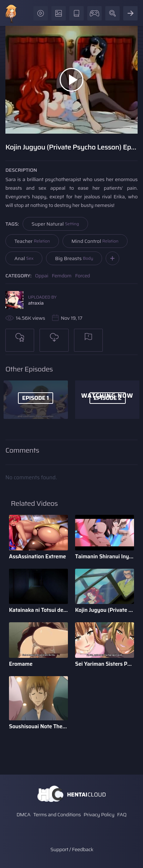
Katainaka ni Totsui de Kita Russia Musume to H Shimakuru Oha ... (38, 610)
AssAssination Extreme (38, 557)
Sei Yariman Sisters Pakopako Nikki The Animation (105, 664)
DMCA (24, 814)
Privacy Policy (99, 814)
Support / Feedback (72, 849)
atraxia (36, 303)
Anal (24, 258)
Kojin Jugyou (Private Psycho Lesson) (105, 610)
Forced (83, 276)
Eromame (21, 664)
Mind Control (95, 241)
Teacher (32, 241)
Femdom (62, 276)
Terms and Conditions (57, 814)
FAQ (122, 814)
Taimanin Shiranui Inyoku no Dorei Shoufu (105, 557)
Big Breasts (74, 258)
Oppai (42, 276)
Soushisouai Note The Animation (38, 726)
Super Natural (55, 224)
